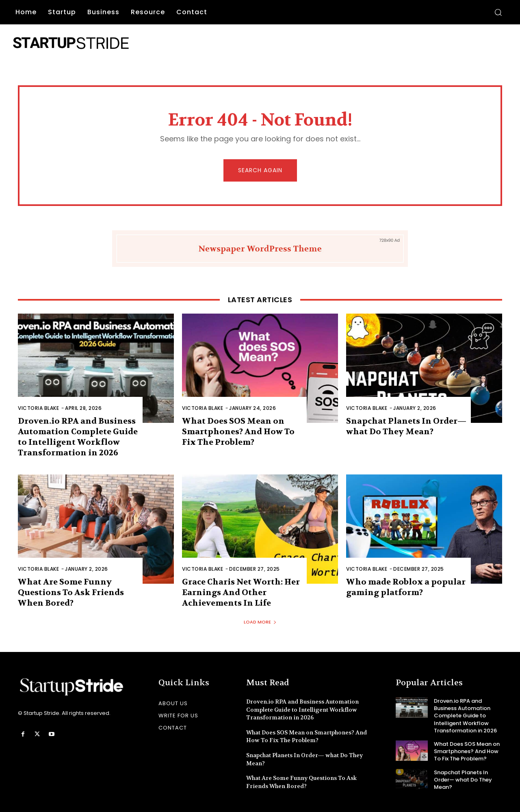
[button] (498, 12)
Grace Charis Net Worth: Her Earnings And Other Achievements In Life (241, 592)
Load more (260, 622)
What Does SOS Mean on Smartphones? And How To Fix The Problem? (238, 432)
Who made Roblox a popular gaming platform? (406, 587)
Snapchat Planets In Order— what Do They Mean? (406, 426)
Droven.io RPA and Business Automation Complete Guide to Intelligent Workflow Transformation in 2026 (78, 437)
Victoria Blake (38, 408)
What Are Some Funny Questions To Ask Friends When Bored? (71, 592)
